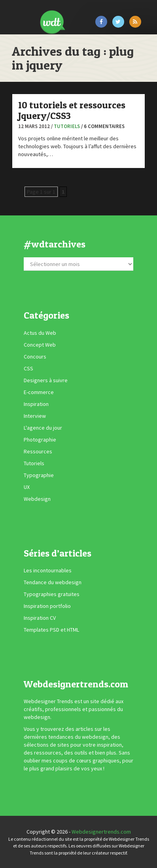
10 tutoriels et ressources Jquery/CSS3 (72, 110)
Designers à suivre (46, 380)
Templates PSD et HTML (51, 630)
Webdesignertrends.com (101, 832)
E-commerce (39, 392)
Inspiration (36, 404)
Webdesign (37, 499)
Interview (35, 416)
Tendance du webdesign (53, 582)
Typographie (39, 475)
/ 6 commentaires (103, 126)
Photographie (40, 440)
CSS (28, 368)
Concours (35, 357)
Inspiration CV (40, 618)
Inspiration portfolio (47, 606)
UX (27, 487)
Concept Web (40, 345)
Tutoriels (67, 126)
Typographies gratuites (52, 594)
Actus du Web (40, 333)
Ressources (38, 451)
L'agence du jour (43, 428)
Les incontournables (48, 570)
